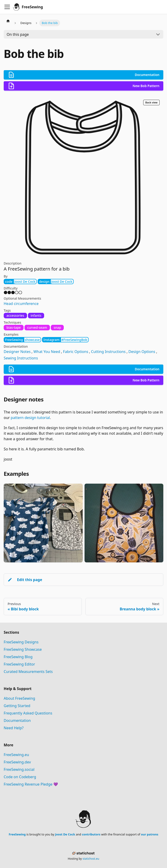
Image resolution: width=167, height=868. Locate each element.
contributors (91, 834)
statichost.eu (91, 859)
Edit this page (25, 580)
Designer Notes (17, 352)
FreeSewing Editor (19, 664)
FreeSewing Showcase (23, 649)
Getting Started (17, 706)
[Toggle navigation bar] (7, 7)
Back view (151, 102)
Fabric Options (76, 352)
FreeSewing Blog (18, 657)
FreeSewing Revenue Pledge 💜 (31, 784)
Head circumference (21, 304)
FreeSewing (17, 834)
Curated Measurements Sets (28, 672)
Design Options (142, 352)
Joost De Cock (65, 834)
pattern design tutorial (30, 418)
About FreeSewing (19, 698)
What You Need (47, 352)
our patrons (150, 834)
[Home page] (8, 21)
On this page (18, 34)
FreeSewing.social (19, 769)
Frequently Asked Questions (28, 713)
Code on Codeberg (20, 777)
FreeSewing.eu (16, 755)
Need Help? (14, 728)
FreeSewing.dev (17, 762)
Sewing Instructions (21, 358)
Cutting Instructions (108, 352)
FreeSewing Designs (21, 642)
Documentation (17, 720)
